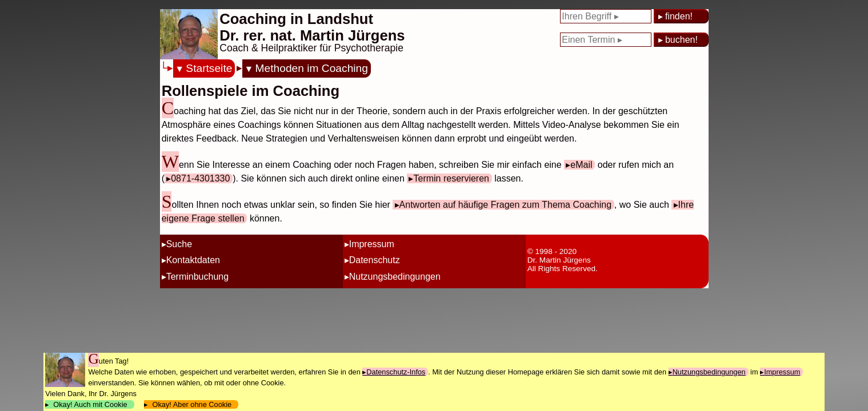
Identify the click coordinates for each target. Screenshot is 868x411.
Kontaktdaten (193, 260)
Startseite (209, 68)
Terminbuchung (197, 277)
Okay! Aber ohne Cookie (192, 404)
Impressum (372, 244)
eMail (581, 165)
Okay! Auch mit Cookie (90, 404)
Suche (179, 244)
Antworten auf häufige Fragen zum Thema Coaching (505, 205)
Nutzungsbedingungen (395, 277)
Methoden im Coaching (312, 68)
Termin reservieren (451, 178)
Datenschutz (375, 260)
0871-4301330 (200, 178)
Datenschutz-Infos (396, 372)
